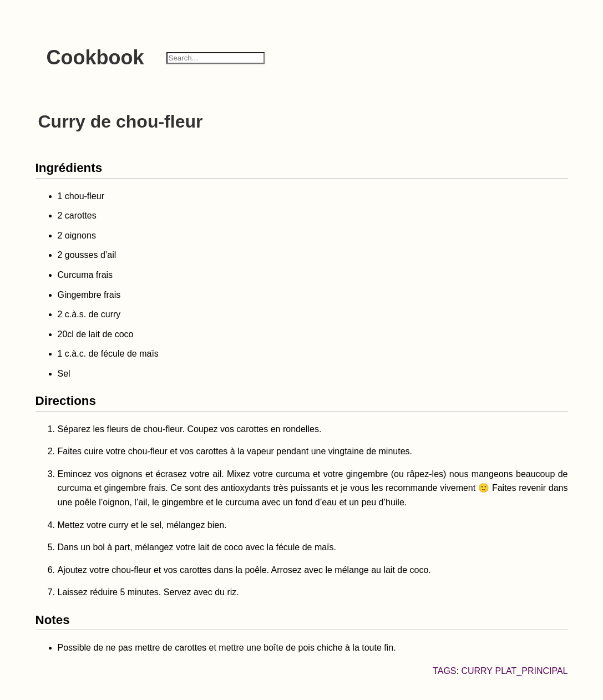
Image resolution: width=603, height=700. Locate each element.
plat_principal (531, 671)
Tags (444, 671)
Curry (477, 671)
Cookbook (95, 57)
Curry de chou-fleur (121, 121)
